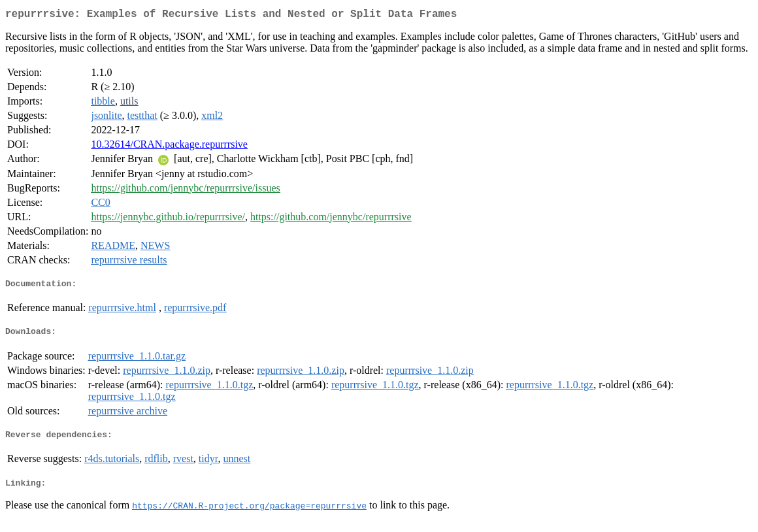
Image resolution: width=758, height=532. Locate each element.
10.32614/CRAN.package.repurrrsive (169, 147)
